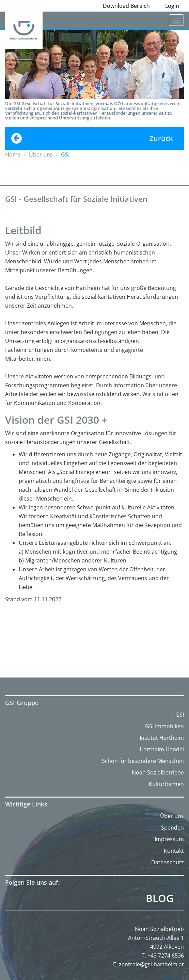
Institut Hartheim (162, 738)
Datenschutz (168, 862)
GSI (180, 715)
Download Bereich (126, 6)
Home (13, 154)
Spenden (172, 828)
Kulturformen (166, 784)
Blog (160, 898)
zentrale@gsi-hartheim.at (151, 964)
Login (172, 6)
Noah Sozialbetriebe (158, 772)
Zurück (161, 138)
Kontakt (174, 851)
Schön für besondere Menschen (143, 761)
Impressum (169, 839)
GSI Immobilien (164, 726)
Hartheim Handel (162, 749)
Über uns (172, 816)
